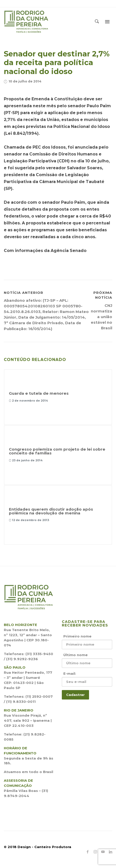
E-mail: (70, 673)
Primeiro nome (77, 636)
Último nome (76, 655)
